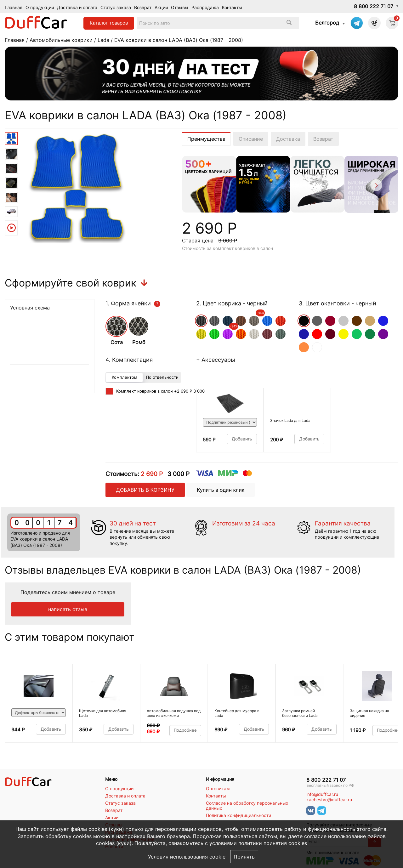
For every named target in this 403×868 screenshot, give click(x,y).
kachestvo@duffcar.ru (329, 800)
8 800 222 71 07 (374, 6)
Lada (103, 40)
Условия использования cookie (187, 857)
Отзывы (180, 7)
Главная (14, 7)
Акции (161, 7)
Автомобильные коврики (61, 40)
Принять (244, 857)
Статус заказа (116, 7)
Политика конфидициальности (238, 815)
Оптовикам (218, 789)
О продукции (40, 7)
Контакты (232, 7)
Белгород (327, 23)
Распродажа (205, 7)
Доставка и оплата (77, 7)
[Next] (376, 186)
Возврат (143, 7)
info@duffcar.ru (322, 794)
